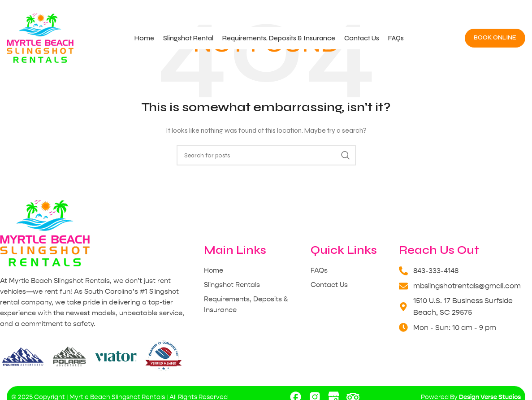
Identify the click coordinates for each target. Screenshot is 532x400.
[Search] (266, 155)
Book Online (495, 38)
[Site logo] (40, 38)
